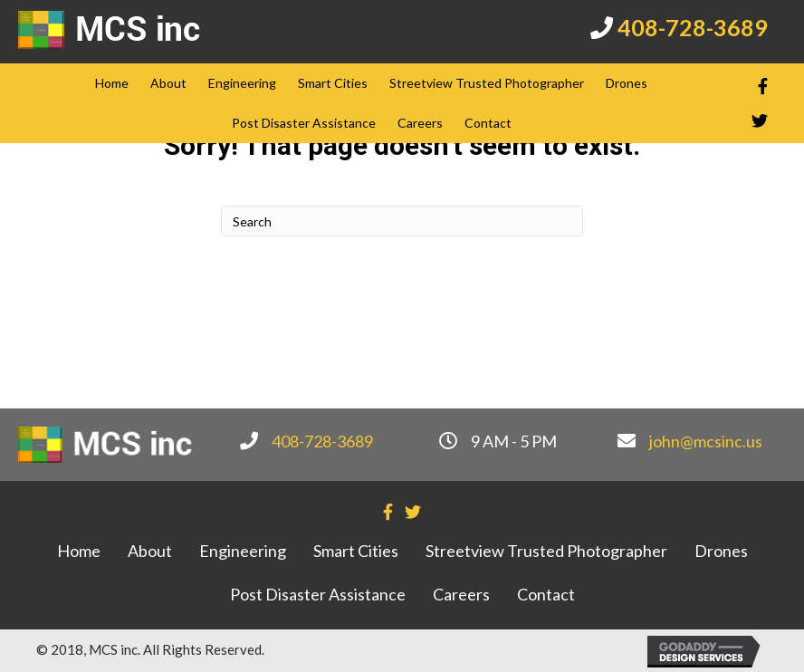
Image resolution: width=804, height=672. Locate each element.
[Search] (402, 221)
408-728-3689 (693, 27)
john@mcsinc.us (706, 441)
